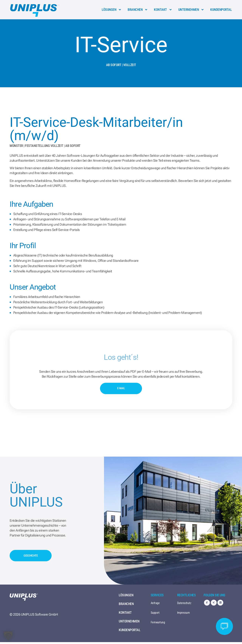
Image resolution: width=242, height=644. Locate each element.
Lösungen (112, 10)
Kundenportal (221, 10)
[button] (8, 636)
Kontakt (163, 10)
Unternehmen (191, 10)
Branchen (138, 10)
